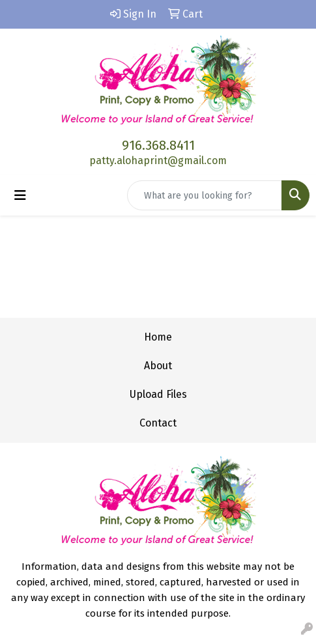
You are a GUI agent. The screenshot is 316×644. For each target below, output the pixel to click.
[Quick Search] (205, 195)
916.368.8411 (158, 145)
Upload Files (158, 394)
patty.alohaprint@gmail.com (158, 161)
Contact (158, 423)
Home (158, 337)
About (158, 366)
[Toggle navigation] (20, 195)
